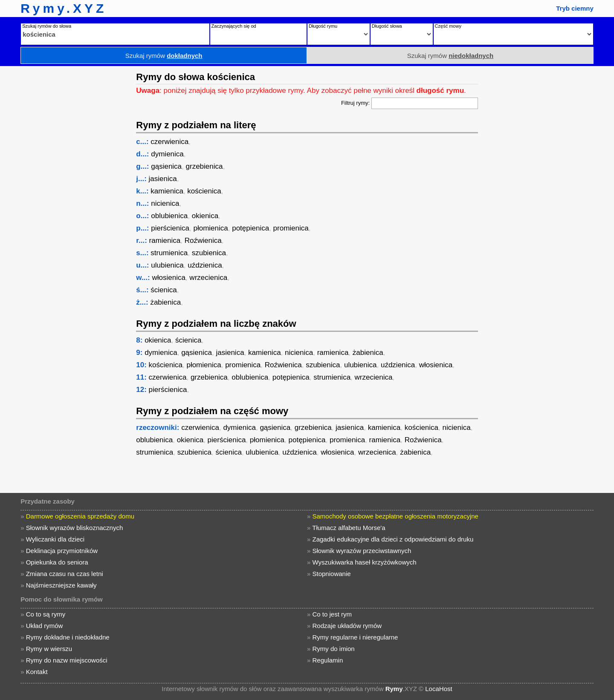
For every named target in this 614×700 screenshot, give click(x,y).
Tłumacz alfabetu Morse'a (349, 528)
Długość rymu (323, 26)
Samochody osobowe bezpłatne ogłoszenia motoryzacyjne (395, 516)
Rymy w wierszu (49, 649)
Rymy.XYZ (64, 8)
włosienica (168, 278)
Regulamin (328, 660)
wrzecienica (208, 278)
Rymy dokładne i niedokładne (68, 637)
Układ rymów (45, 626)
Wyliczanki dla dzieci (55, 539)
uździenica (205, 265)
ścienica (164, 290)
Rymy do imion (334, 649)
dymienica (167, 154)
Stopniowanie (332, 574)
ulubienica (167, 265)
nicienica (165, 203)
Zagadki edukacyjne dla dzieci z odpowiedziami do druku (393, 539)
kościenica (204, 191)
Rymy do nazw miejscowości (67, 660)
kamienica (167, 191)
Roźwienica (203, 241)
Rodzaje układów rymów (347, 626)
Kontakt (37, 672)
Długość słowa (387, 26)
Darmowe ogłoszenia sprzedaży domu (80, 516)
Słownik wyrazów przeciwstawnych (362, 551)
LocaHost (439, 689)
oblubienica (169, 216)
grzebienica (204, 166)
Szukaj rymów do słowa (47, 26)
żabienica (165, 302)
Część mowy (448, 26)
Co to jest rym (332, 614)
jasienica (163, 179)
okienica (205, 216)
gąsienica (166, 166)
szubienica (209, 253)
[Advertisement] (66, 194)
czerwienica (169, 142)
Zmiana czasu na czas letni (65, 574)
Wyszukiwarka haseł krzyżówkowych (365, 562)
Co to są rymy (46, 614)
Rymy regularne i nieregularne (355, 637)
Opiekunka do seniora (57, 562)
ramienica (165, 241)
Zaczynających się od (234, 26)
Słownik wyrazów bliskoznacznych (75, 528)
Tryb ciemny (575, 8)
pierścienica (170, 228)
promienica (291, 228)
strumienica (169, 253)
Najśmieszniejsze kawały (61, 585)
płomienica (210, 228)
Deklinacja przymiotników (62, 551)
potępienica (251, 228)
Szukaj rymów (164, 56)
